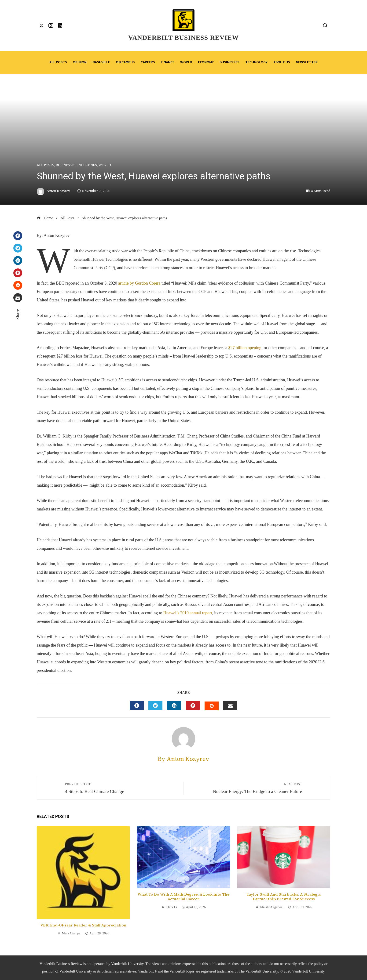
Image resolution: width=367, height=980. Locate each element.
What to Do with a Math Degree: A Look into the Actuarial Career (183, 897)
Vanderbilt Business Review (183, 38)
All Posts (45, 165)
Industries (87, 165)
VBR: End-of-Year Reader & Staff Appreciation (83, 925)
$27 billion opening (245, 348)
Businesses (66, 165)
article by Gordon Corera (139, 283)
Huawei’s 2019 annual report (188, 613)
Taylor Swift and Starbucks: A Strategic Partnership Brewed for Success (284, 897)
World (105, 165)
